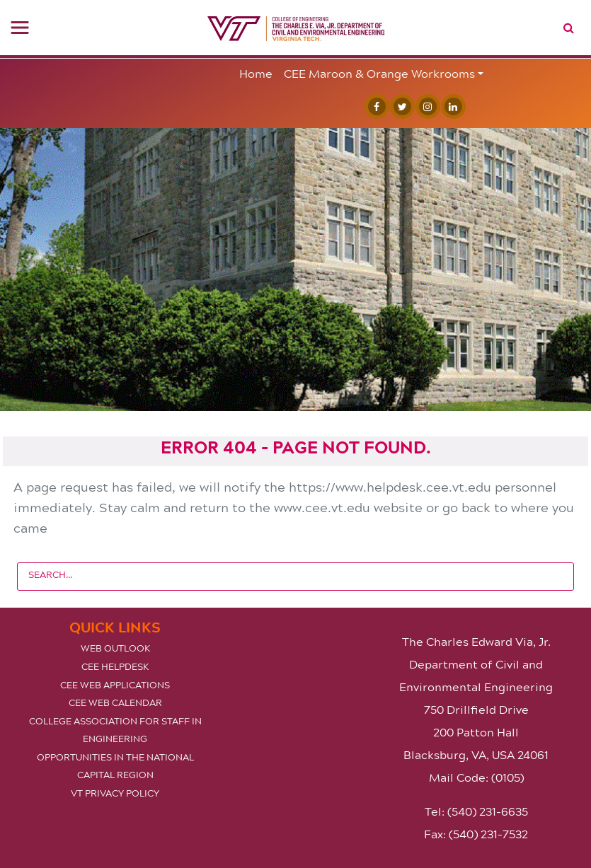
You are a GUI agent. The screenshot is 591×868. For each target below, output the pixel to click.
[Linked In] (450, 106)
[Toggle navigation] (20, 28)
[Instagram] (425, 106)
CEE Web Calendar (115, 702)
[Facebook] (374, 106)
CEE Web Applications (115, 685)
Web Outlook (115, 648)
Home (256, 73)
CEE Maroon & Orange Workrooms (379, 73)
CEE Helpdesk (115, 666)
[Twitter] (399, 106)
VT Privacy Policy (115, 793)
